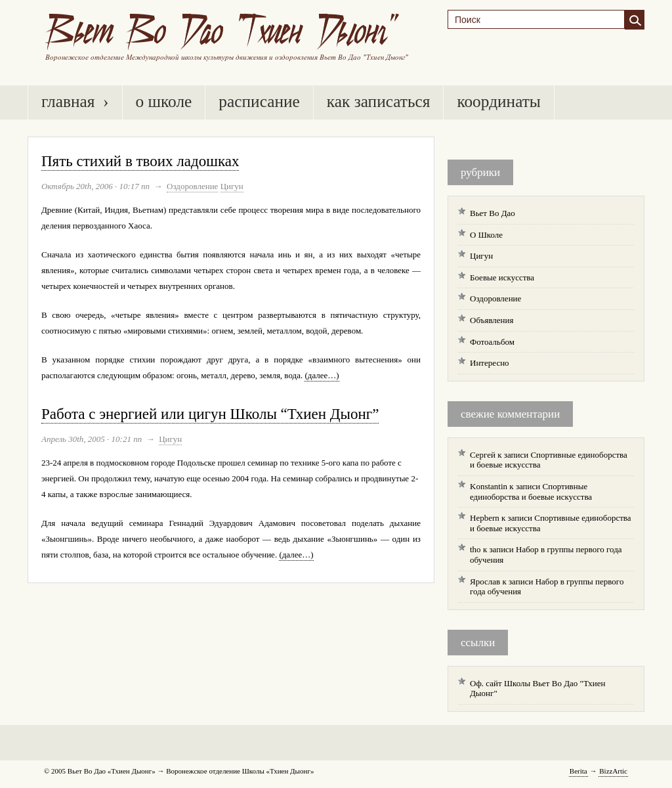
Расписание (259, 101)
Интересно (490, 363)
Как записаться (379, 101)
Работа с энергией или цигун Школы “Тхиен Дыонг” (210, 414)
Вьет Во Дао (493, 213)
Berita (578, 771)
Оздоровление (192, 186)
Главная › (75, 101)
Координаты (498, 101)
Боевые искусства (502, 277)
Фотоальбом (492, 342)
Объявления (492, 320)
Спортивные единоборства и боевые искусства (531, 492)
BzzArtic (613, 771)
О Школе (164, 101)
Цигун (232, 186)
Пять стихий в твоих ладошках (140, 161)
